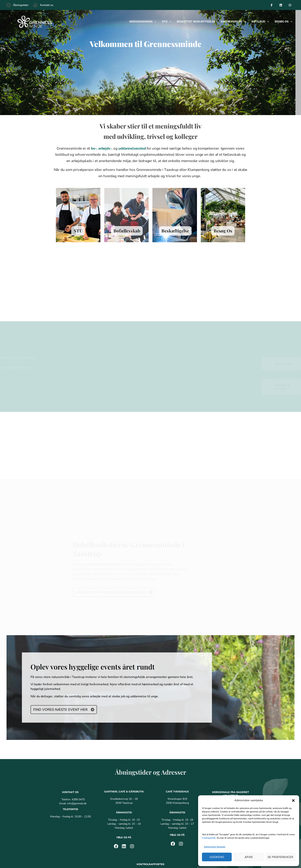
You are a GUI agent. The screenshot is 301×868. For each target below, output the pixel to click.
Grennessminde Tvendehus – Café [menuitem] (150, 833)
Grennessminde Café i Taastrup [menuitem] (67, 833)
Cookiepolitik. (209, 838)
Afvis (249, 857)
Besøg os (284, 22)
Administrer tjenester (215, 847)
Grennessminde (143, 22)
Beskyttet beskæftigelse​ (196, 22)
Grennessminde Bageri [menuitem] (107, 833)
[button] (293, 800)
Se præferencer (280, 857)
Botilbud (260, 22)
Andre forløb (233, 22)
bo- (94, 151)
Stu (167, 22)
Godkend (217, 857)
